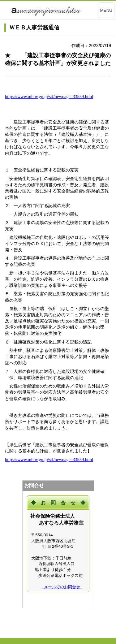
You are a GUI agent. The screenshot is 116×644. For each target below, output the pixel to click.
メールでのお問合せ (62, 587)
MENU (106, 10)
